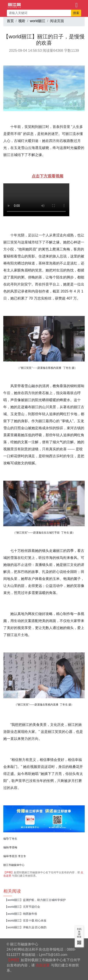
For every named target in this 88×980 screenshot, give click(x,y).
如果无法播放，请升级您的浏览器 (36, 200)
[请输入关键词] (39, 13)
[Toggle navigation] (77, 5)
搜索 (76, 13)
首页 (10, 21)
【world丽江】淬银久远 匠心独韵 (26, 927)
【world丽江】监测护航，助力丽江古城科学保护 (35, 900)
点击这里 (43, 965)
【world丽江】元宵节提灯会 (22, 907)
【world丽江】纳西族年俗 (21, 914)
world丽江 (38, 21)
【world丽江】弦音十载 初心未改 (26, 921)
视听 (22, 21)
